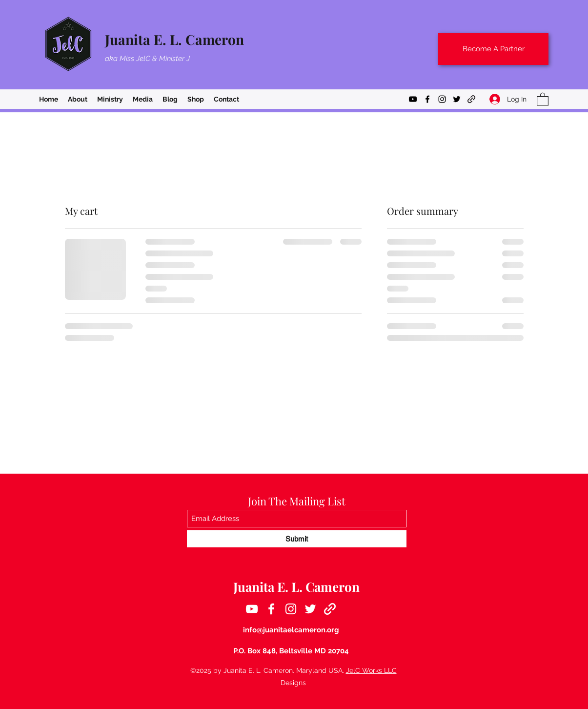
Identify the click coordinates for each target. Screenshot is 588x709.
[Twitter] (457, 99)
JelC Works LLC (371, 670)
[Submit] (297, 539)
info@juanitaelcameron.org (291, 630)
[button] (543, 99)
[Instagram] (442, 99)
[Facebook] (427, 99)
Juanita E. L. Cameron (174, 39)
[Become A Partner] (493, 49)
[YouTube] (413, 99)
